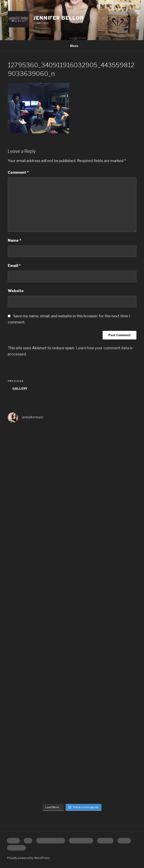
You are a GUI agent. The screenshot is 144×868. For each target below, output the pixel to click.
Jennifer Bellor (59, 18)
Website (16, 291)
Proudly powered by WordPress (28, 858)
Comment (18, 172)
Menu (72, 46)
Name (15, 240)
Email (14, 266)
